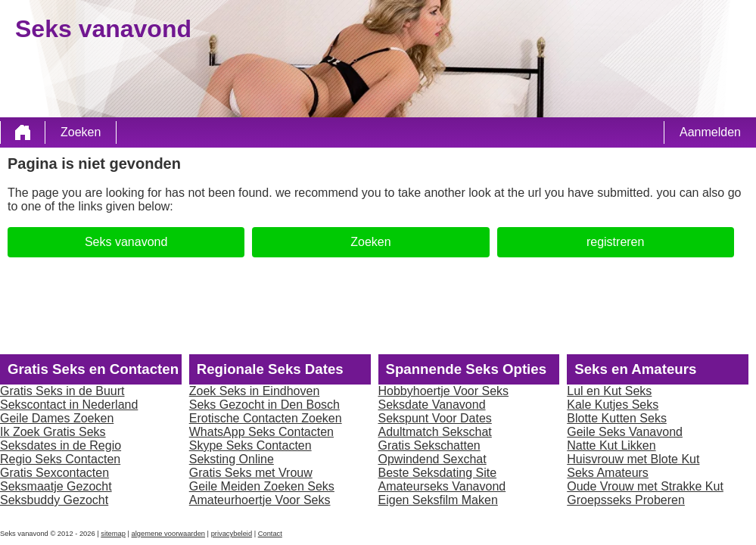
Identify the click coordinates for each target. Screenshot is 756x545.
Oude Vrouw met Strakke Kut (645, 486)
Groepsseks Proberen (626, 500)
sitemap (113, 534)
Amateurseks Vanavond (442, 486)
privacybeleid (232, 534)
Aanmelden (710, 132)
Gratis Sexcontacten (54, 473)
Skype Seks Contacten (250, 445)
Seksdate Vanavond (432, 405)
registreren (615, 242)
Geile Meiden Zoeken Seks (262, 486)
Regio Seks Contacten (60, 459)
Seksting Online (232, 459)
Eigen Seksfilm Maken (438, 500)
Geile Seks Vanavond (625, 432)
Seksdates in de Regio (61, 445)
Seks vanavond (126, 242)
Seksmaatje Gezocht (56, 486)
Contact (270, 534)
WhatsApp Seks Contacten (261, 432)
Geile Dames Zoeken (57, 418)
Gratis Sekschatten (429, 445)
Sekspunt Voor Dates (435, 418)
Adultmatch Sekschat (435, 432)
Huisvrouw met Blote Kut (633, 459)
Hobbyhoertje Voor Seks (444, 391)
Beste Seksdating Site (438, 473)
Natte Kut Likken (611, 445)
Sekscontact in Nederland (69, 405)
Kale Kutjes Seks (613, 405)
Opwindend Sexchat (432, 459)
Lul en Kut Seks (609, 391)
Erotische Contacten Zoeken (266, 418)
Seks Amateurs (608, 473)
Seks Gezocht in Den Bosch (264, 405)
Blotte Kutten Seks (617, 418)
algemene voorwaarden (169, 534)
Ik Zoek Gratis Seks (53, 432)
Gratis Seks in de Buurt (62, 391)
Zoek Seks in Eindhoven (255, 391)
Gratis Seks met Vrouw (251, 473)
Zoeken (81, 132)
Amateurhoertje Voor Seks (260, 500)
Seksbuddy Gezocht (54, 500)
